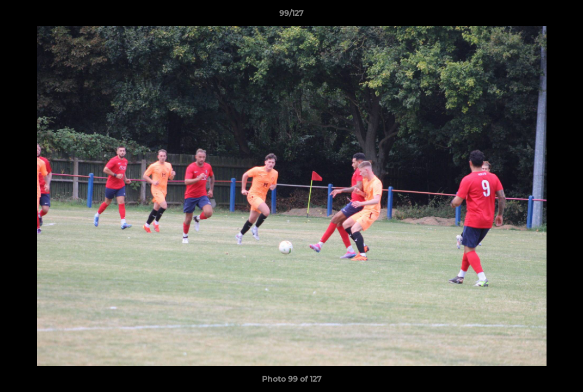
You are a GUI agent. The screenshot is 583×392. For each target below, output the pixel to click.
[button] (563, 16)
